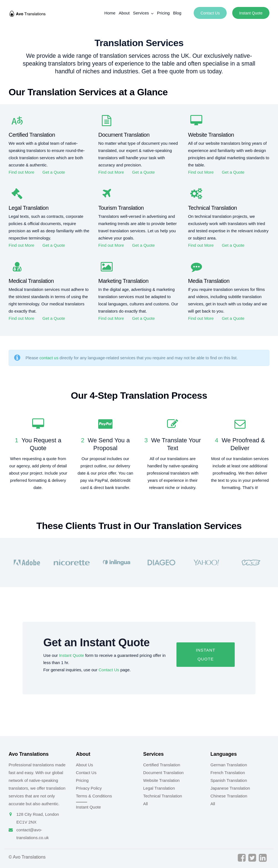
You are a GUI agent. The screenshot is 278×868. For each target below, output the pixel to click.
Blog (177, 13)
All (146, 804)
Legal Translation (159, 788)
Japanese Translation (230, 788)
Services (141, 13)
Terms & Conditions (94, 796)
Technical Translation (163, 796)
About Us (85, 765)
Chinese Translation (229, 796)
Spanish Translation (229, 780)
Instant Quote (251, 13)
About (124, 13)
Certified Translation (162, 765)
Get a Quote (54, 172)
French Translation (228, 773)
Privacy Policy (89, 788)
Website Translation (161, 780)
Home (110, 13)
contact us (49, 358)
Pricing (163, 13)
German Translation (229, 765)
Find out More (22, 172)
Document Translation (163, 773)
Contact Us (210, 13)
